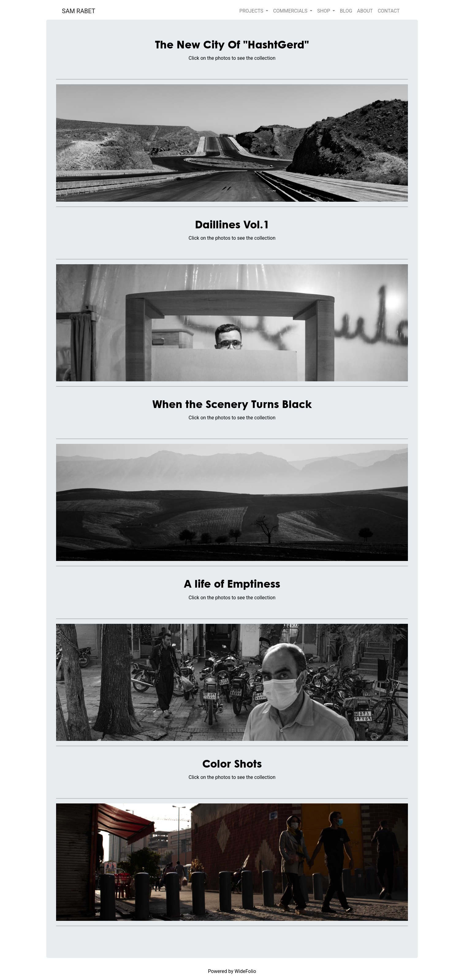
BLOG (346, 11)
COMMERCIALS (291, 11)
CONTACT (389, 11)
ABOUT (365, 11)
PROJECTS (252, 11)
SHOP (324, 11)
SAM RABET (79, 11)
